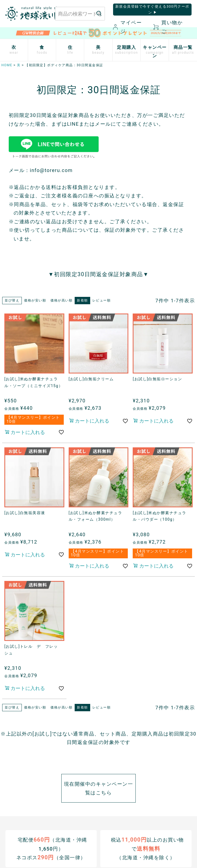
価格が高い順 (61, 300)
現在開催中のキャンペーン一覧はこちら (99, 788)
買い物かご (168, 27)
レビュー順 (102, 300)
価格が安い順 (35, 300)
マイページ (127, 27)
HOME (7, 65)
